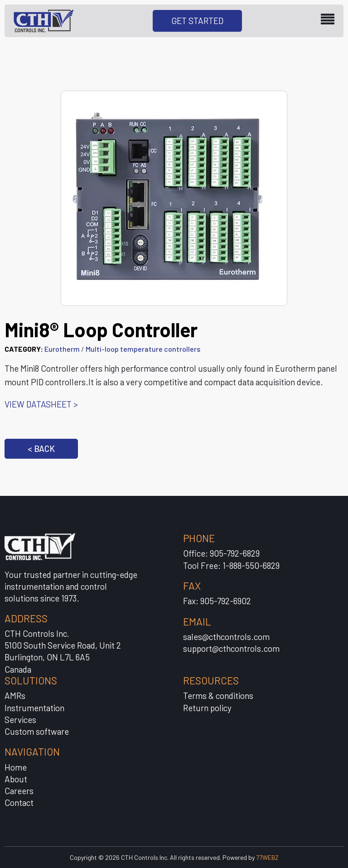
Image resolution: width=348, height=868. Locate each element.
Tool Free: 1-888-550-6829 (231, 565)
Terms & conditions (218, 696)
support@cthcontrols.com (231, 648)
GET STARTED (197, 21)
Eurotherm (62, 349)
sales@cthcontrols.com (226, 637)
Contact (19, 803)
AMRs (15, 696)
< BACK (41, 449)
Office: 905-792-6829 (221, 553)
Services (20, 720)
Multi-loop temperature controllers (143, 349)
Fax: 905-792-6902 (217, 601)
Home (16, 767)
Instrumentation (34, 708)
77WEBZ (267, 857)
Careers (19, 791)
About (16, 779)
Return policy (207, 708)
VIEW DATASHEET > (41, 404)
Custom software (37, 731)
